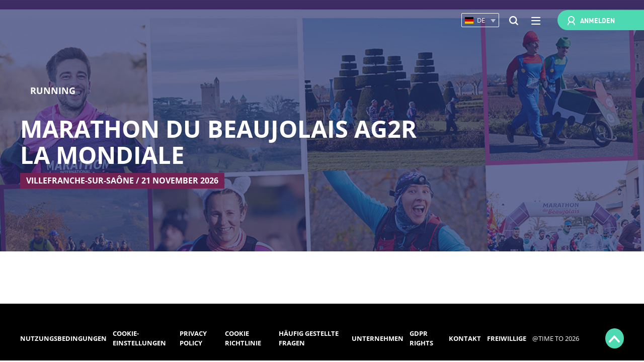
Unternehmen (378, 338)
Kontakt (465, 338)
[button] (480, 20)
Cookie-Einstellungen (139, 338)
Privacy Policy (193, 338)
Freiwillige (507, 338)
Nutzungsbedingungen (63, 338)
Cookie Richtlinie (243, 338)
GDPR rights (421, 338)
